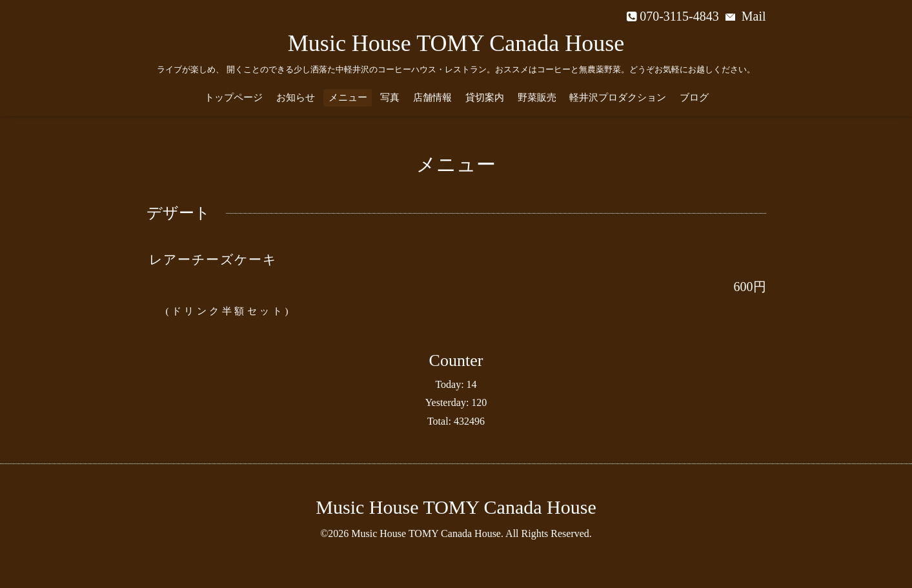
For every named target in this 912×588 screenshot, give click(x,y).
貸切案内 (485, 97)
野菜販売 (537, 97)
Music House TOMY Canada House (456, 43)
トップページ (234, 97)
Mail (746, 16)
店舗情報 (432, 97)
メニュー (348, 97)
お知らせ (296, 97)
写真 (390, 97)
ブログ (694, 97)
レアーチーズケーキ (213, 259)
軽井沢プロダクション (618, 97)
